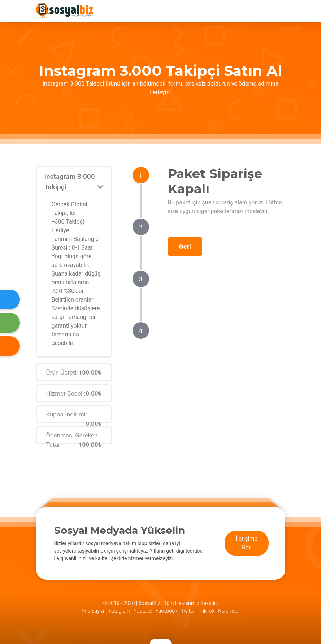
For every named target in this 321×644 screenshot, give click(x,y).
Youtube (143, 611)
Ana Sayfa (93, 611)
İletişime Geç (247, 543)
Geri (185, 247)
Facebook (166, 611)
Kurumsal (229, 611)
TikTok (207, 611)
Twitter (189, 611)
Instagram (119, 611)
